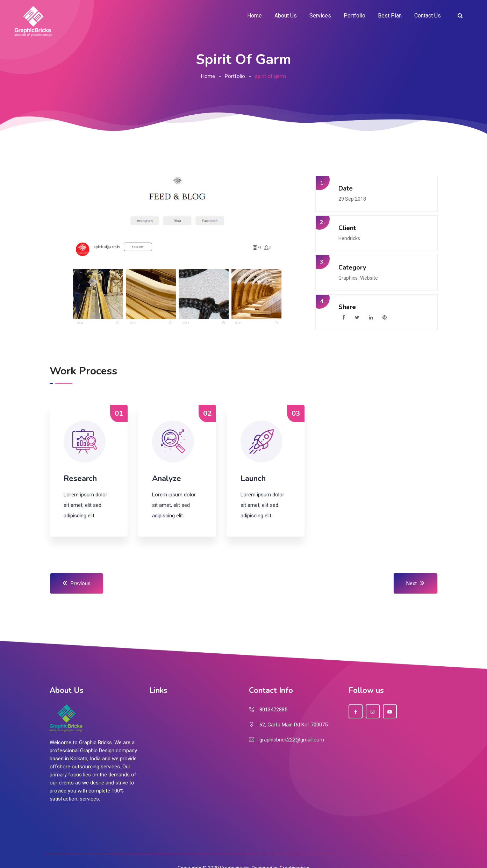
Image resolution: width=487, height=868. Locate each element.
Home (255, 16)
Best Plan (390, 16)
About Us (286, 16)
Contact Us (428, 16)
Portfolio (354, 16)
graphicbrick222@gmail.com (292, 740)
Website (369, 278)
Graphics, (349, 278)
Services (320, 16)
